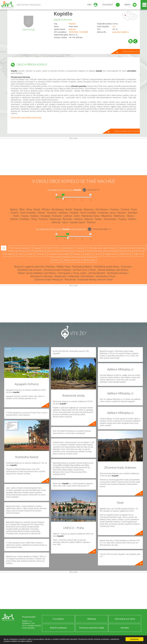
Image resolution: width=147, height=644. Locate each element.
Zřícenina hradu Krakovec (57, 270)
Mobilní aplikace (58, 628)
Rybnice (89, 219)
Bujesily (78, 209)
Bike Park (125, 254)
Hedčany (63, 213)
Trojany (122, 219)
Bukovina (89, 209)
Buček (69, 209)
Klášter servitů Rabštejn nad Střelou (37, 273)
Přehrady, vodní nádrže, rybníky (102, 248)
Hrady (20, 254)
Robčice (79, 219)
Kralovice (72, 29)
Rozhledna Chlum (106, 276)
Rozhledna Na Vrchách (30, 270)
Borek (37, 209)
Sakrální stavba (89, 260)
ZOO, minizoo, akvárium (19, 248)
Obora (130, 216)
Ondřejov (24, 219)
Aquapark (38, 248)
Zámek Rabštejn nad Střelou (113, 270)
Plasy (34, 219)
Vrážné (132, 219)
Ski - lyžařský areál (66, 248)
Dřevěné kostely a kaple (59, 254)
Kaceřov (122, 213)
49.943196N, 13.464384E (78, 32)
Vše (4, 248)
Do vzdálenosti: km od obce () (61, 229)
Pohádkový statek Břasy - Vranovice (112, 267)
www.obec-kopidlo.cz (121, 32)
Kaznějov (133, 213)
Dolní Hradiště (28, 213)
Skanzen (81, 248)
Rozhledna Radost (82, 267)
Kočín (16, 216)
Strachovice (110, 219)
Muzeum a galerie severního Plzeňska (35, 267)
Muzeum (56, 260)
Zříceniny (41, 254)
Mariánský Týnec (91, 216)
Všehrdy (56, 222)
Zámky (30, 254)
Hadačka (52, 213)
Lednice (68, 216)
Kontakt (125, 628)
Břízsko (46, 209)
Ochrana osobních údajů (92, 628)
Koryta (25, 216)
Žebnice (91, 222)
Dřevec (41, 213)
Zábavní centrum (71, 260)
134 (114, 26)
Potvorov (44, 219)
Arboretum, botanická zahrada (132, 248)
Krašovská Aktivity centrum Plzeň (95, 279)
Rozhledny (9, 254)
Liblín (77, 216)
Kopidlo (63, 14)
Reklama (92, 619)
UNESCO (50, 248)
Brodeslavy (58, 209)
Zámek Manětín (97, 273)
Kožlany (35, 216)
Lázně (98, 254)
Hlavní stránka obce (131, 51)
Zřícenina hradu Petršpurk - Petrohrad (55, 279)
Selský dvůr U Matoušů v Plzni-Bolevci (74, 276)
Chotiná (125, 209)
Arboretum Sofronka (41, 276)
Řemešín (68, 219)
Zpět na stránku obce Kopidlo (127, 131)
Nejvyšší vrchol (111, 254)
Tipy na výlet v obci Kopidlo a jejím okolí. (26, 117)
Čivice (134, 209)
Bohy (29, 209)
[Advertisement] (74, 157)
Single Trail (138, 254)
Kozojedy (45, 216)
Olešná (14, 219)
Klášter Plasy (64, 267)
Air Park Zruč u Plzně (84, 270)
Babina (14, 209)
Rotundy (77, 254)
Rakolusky (56, 219)
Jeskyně (88, 254)
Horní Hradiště (88, 213)
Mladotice (107, 216)
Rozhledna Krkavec (118, 273)
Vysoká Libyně (78, 222)
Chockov (114, 209)
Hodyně (74, 213)
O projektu (58, 619)
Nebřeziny (119, 216)
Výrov (65, 222)
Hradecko (103, 213)
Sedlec (98, 219)
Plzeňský (72, 24)
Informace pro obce (125, 619)
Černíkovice (102, 209)
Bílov (22, 209)
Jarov (113, 213)
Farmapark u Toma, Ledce (72, 273)
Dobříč (15, 213)
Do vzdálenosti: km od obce (64, 190)
